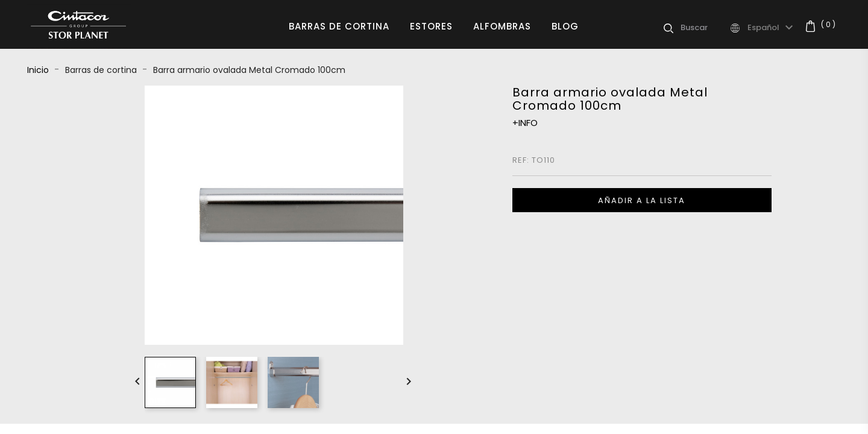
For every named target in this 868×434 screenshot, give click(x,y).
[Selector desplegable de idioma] (772, 28)
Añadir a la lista (642, 200)
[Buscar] (705, 28)
